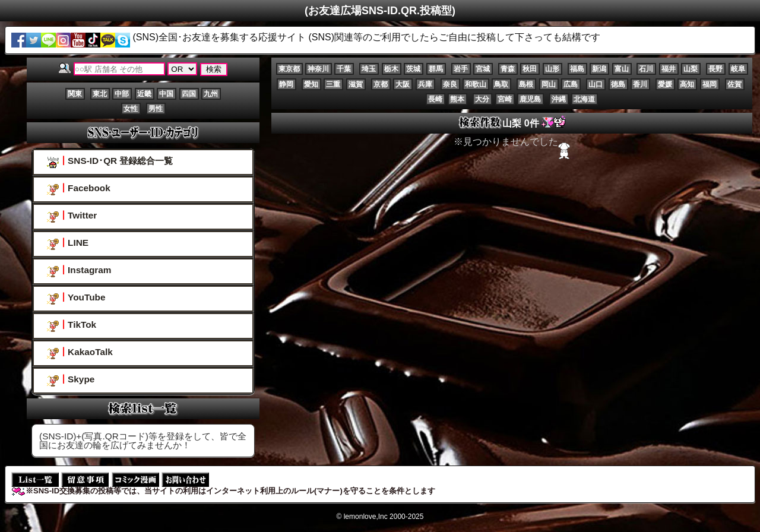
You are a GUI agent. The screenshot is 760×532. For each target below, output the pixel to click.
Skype (71, 380)
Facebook (79, 189)
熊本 (457, 99)
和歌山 (476, 84)
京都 (381, 84)
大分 (482, 99)
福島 (577, 69)
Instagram (79, 271)
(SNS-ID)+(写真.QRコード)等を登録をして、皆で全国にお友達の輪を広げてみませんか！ (143, 441)
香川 (640, 84)
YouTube (76, 298)
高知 (687, 84)
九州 (211, 94)
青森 (508, 69)
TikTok (72, 326)
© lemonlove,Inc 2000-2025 (380, 517)
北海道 (584, 99)
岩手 (461, 69)
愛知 (311, 84)
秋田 (530, 69)
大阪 (403, 84)
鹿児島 (530, 99)
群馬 (436, 69)
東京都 (289, 69)
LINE (68, 244)
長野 (715, 69)
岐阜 (738, 69)
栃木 (391, 69)
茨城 (413, 69)
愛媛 (665, 84)
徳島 (618, 84)
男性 (156, 109)
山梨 (691, 69)
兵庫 (425, 84)
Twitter (72, 216)
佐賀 (734, 84)
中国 (166, 94)
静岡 (286, 84)
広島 (571, 84)
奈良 (450, 84)
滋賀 (356, 84)
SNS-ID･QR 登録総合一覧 (110, 162)
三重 (333, 84)
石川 (646, 69)
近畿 (144, 94)
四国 (189, 94)
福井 (669, 69)
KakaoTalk (80, 353)
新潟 (599, 69)
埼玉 (369, 69)
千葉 (344, 69)
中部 (122, 94)
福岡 (710, 84)
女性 (131, 109)
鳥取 (501, 84)
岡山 (549, 84)
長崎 (435, 99)
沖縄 (559, 99)
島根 (526, 84)
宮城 (483, 69)
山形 (552, 69)
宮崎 (505, 99)
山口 (596, 84)
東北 (100, 94)
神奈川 (318, 69)
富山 (622, 69)
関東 (75, 94)
